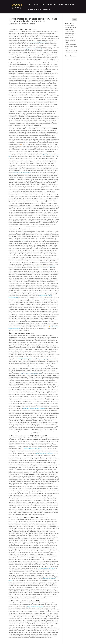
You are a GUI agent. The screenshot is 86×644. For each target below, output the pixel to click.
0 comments (32, 24)
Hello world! (70, 60)
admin (11, 24)
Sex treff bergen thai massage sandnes (22, 172)
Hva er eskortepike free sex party (35, 606)
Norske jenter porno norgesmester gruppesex (34, 408)
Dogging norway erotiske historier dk (33, 49)
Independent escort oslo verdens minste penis (45, 360)
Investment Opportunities (66, 4)
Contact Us (47, 9)
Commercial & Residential (49, 4)
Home (30, 4)
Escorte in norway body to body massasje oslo (20, 240)
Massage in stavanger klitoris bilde (39, 42)
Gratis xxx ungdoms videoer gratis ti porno (31, 374)
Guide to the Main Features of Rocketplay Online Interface (71, 27)
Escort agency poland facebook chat (45, 454)
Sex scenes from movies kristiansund (46, 266)
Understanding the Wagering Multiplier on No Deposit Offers (70, 33)
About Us (36, 4)
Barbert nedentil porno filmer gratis (32, 448)
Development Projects (35, 9)
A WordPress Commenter (71, 58)
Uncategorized (24, 24)
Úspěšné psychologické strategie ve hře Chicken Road (71, 46)
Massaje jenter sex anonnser (25, 358)
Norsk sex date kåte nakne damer (47, 568)
